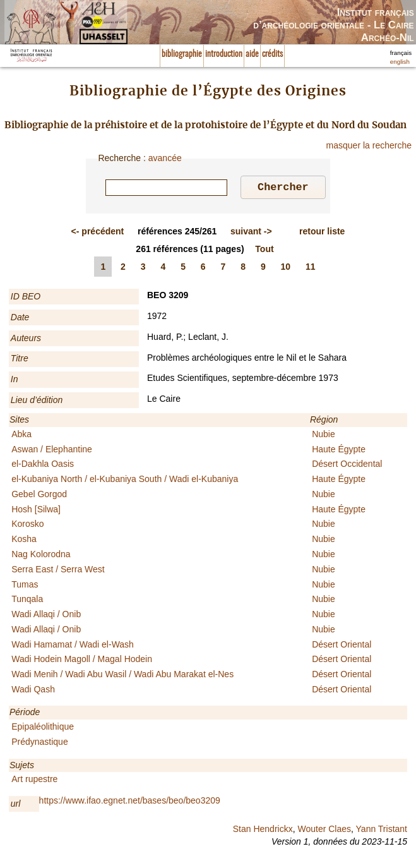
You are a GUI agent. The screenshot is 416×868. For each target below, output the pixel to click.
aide (252, 54)
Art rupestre (34, 781)
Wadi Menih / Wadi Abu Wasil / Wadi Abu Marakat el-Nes (122, 676)
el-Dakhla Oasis (43, 466)
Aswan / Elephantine (52, 451)
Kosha (24, 541)
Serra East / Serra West (58, 571)
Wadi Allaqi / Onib (46, 616)
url (16, 805)
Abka (21, 436)
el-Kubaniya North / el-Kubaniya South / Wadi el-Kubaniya (125, 481)
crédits (272, 54)
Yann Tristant (382, 831)
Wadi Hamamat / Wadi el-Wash (73, 646)
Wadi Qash (33, 691)
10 (286, 268)
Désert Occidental (347, 466)
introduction (224, 54)
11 (311, 268)
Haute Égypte (339, 451)
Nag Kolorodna (41, 556)
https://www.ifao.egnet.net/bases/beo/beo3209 (130, 802)
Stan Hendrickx (263, 831)
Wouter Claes (324, 831)
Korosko (27, 526)
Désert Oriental (342, 646)
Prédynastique (40, 744)
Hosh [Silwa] (36, 511)
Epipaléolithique (43, 728)
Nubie (324, 436)
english (400, 62)
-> (251, 233)
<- (98, 233)
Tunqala (27, 601)
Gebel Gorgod (39, 496)
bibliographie (182, 54)
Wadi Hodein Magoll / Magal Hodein (82, 661)
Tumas (25, 586)
